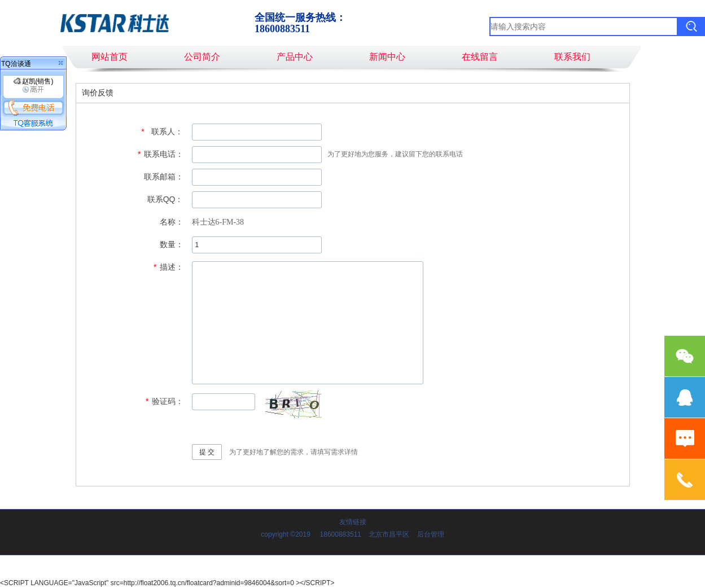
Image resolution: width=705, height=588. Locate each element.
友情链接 (353, 522)
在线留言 (480, 57)
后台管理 (431, 534)
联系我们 (572, 57)
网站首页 (110, 57)
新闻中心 (387, 57)
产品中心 (295, 57)
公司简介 (202, 57)
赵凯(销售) (34, 85)
